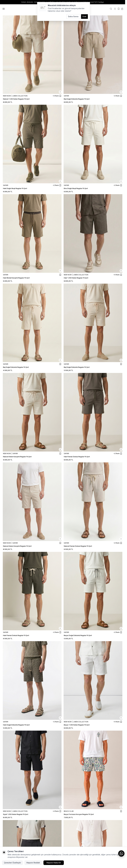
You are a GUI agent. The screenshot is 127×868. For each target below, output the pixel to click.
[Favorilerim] (119, 9)
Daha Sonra (73, 16)
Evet (84, 16)
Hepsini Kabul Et (54, 863)
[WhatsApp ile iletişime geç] (121, 853)
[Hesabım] (115, 9)
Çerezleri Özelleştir (12, 863)
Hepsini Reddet (33, 863)
